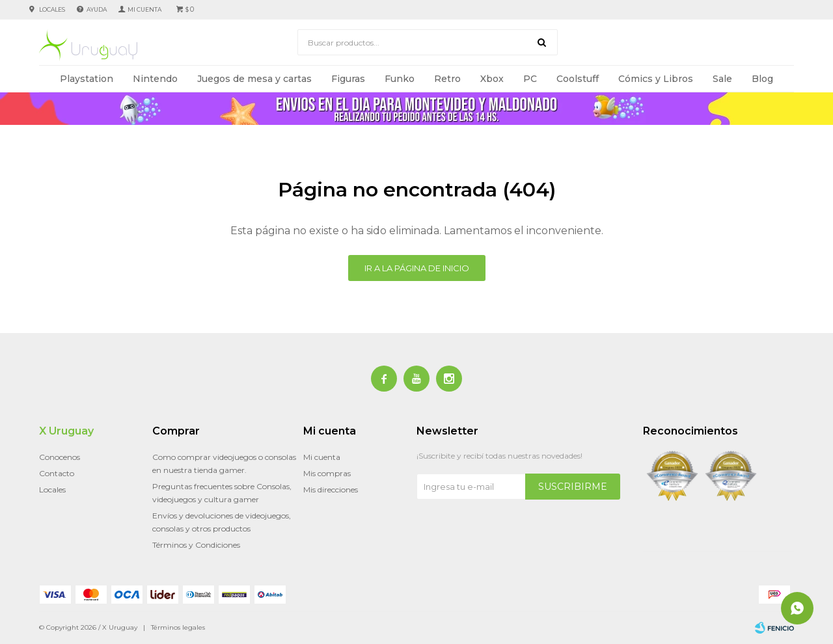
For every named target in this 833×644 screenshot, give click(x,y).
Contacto (57, 473)
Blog (762, 79)
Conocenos (60, 457)
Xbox (492, 79)
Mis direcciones (331, 490)
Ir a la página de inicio (417, 268)
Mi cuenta (322, 457)
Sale (722, 79)
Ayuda (97, 9)
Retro (447, 79)
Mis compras (327, 473)
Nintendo (155, 79)
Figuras (348, 79)
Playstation (87, 79)
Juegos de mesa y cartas (254, 79)
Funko (400, 79)
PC (530, 79)
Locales (52, 9)
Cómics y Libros (656, 79)
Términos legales (178, 627)
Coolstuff (578, 79)
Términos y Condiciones (196, 545)
